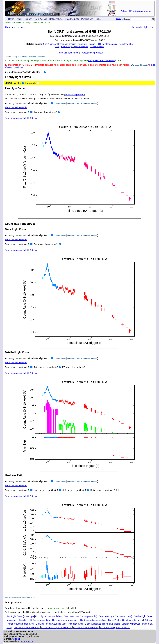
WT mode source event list (27, 628)
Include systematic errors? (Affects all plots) (26, 104)
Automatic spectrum (75, 95)
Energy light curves (19, 57)
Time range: (11, 112)
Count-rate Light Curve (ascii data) (115, 617)
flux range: (39, 112)
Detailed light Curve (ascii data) (35, 620)
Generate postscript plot (16, 118)
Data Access (41, 19)
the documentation (102, 61)
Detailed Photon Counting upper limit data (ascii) (60, 624)
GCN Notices (82, 46)
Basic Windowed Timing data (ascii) (102, 624)
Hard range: (40, 491)
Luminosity (31, 83)
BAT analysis (67, 46)
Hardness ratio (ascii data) (93, 620)
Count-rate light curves (37, 57)
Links (98, 19)
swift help (16, 639)
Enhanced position (67, 44)
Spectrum (83, 44)
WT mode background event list (56, 628)
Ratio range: (97, 491)
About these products (15, 27)
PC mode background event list (115, 628)
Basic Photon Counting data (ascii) (125, 620)
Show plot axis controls (16, 108)
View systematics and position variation (82, 104)
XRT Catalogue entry (107, 44)
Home (11, 19)
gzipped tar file (61, 608)
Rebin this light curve (68, 53)
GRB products (17, 23)
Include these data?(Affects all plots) (22, 72)
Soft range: (68, 491)
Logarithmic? (23, 112)
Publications (87, 19)
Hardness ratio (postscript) (65, 620)
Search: (127, 19)
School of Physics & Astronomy (136, 11)
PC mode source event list (86, 628)
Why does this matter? (140, 65)
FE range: (67, 367)
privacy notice (27, 642)
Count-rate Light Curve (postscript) (81, 617)
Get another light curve (143, 27)
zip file (72, 608)
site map (119, 19)
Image (92, 44)
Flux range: (39, 244)
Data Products (72, 19)
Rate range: (40, 367)
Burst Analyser (50, 44)
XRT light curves (31, 23)
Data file (33, 118)
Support (28, 19)
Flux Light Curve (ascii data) (49, 617)
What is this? (61, 104)
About (19, 19)
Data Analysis (56, 19)
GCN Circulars (97, 46)
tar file (49, 608)
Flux (19, 83)
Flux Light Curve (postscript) (20, 617)
